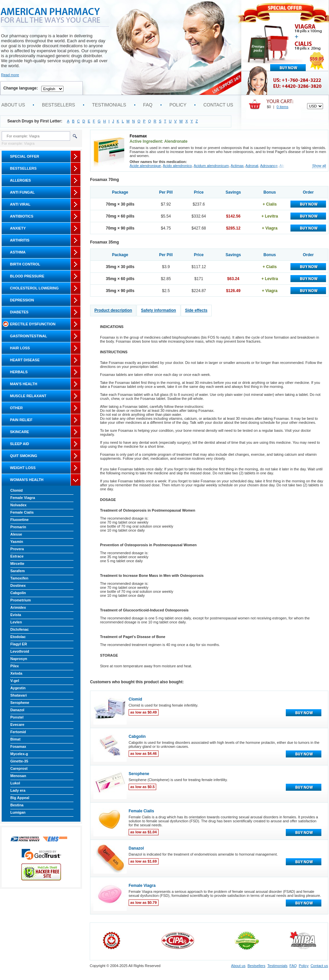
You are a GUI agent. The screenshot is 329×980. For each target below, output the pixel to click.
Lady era (18, 790)
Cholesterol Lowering (34, 288)
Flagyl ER (19, 644)
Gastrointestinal (29, 336)
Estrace (17, 556)
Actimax (237, 166)
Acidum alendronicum (211, 166)
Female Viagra (23, 498)
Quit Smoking (24, 456)
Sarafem (17, 571)
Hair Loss (20, 348)
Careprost (19, 768)
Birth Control (25, 264)
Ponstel (17, 717)
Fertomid (18, 732)
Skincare (19, 432)
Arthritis (20, 240)
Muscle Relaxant (28, 396)
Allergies (20, 180)
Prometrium (21, 600)
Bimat (15, 739)
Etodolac (18, 637)
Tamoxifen (19, 578)
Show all (319, 166)
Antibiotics (22, 216)
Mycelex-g (19, 754)
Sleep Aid (19, 444)
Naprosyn (19, 659)
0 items (282, 107)
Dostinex (18, 585)
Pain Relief (21, 420)
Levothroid (20, 651)
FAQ (148, 105)
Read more (10, 75)
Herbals (19, 372)
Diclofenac (20, 629)
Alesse (16, 534)
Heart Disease (25, 360)
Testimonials (109, 105)
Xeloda (16, 673)
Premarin (18, 527)
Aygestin (18, 688)
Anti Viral (20, 204)
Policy (178, 105)
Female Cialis (22, 512)
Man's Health (24, 384)
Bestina (17, 805)
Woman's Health (27, 480)
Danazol (17, 710)
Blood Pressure (27, 276)
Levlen (16, 622)
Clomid (16, 490)
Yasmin (17, 542)
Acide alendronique (145, 166)
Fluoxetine (19, 520)
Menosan (18, 776)
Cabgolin (18, 593)
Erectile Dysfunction (33, 324)
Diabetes (19, 312)
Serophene (20, 703)
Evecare (17, 725)
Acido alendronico (177, 166)
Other (16, 408)
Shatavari (19, 695)
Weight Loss (23, 468)
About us (13, 105)
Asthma (18, 252)
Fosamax (18, 746)
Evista (16, 615)
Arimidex (18, 607)
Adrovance (269, 166)
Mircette (17, 564)
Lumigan (18, 812)
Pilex (15, 666)
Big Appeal (20, 798)
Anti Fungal (22, 192)
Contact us (218, 105)
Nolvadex (18, 505)
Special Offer (25, 156)
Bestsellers (58, 105)
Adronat (252, 166)
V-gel (15, 681)
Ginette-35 (19, 761)
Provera (17, 549)
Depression (22, 300)
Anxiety (18, 228)
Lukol (15, 783)
